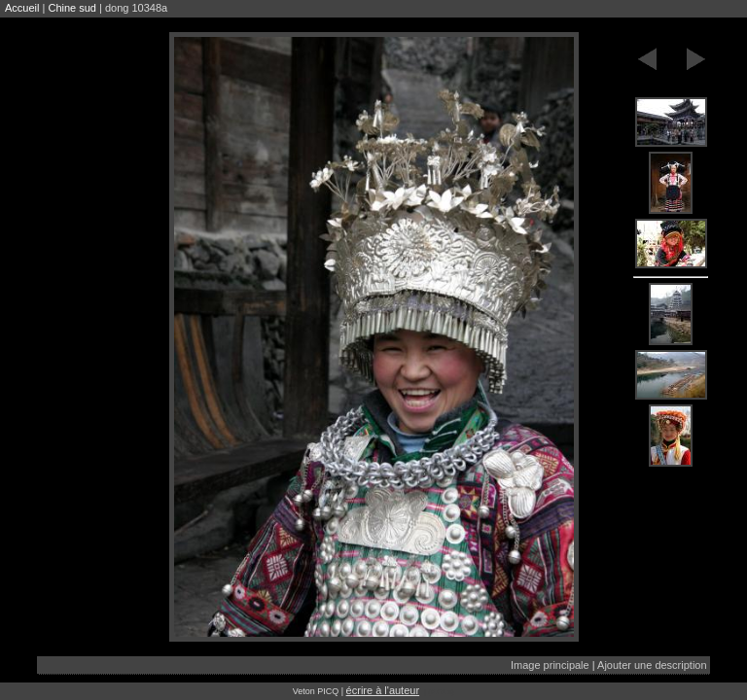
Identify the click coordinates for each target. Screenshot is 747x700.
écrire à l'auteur (383, 690)
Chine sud (72, 8)
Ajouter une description (652, 665)
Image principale (550, 665)
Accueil (22, 8)
